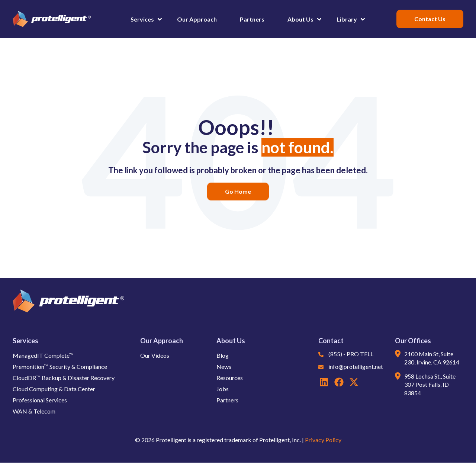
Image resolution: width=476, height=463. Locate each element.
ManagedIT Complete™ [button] (43, 355)
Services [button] (142, 19)
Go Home (238, 191)
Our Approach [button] (197, 19)
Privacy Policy (323, 440)
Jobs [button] (223, 389)
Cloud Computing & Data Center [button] (54, 389)
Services (25, 341)
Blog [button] (223, 355)
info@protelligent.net (356, 366)
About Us (231, 341)
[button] (281, 19)
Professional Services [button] (40, 400)
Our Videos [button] (155, 355)
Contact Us (430, 19)
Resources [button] (230, 378)
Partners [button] (252, 19)
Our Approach (162, 341)
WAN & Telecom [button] (34, 411)
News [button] (224, 366)
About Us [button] (300, 19)
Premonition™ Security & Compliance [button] (60, 366)
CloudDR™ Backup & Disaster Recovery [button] (64, 378)
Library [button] (347, 19)
